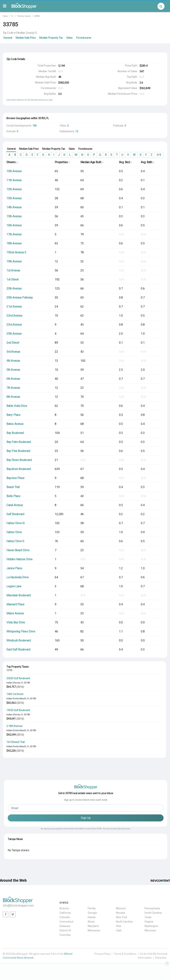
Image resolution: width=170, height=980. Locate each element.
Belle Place (13, 496)
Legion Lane (14, 586)
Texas (148, 917)
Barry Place (13, 415)
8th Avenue (13, 397)
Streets (12, 162)
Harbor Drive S (15, 541)
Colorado (65, 917)
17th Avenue (14, 234)
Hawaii (92, 917)
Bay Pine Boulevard (18, 451)
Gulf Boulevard (15, 514)
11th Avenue (14, 180)
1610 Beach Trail (16, 742)
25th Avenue (14, 334)
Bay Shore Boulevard (19, 460)
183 (35, 126)
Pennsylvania (152, 908)
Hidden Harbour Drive (19, 559)
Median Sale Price (26, 38)
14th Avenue (14, 207)
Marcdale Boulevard (19, 595)
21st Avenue (14, 307)
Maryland (93, 926)
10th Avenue (14, 171)
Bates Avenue (15, 424)
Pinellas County (24, 16)
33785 (27, 683)
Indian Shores (13, 683)
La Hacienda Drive (17, 577)
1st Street (12, 279)
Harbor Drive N (15, 523)
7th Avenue (13, 388)
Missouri (121, 908)
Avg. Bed (125, 162)
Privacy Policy (102, 954)
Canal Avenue (15, 505)
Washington (151, 926)
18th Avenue (14, 243)
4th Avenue (13, 361)
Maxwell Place (15, 604)
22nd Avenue (14, 316)
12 (77, 131)
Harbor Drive (14, 532)
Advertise (161, 958)
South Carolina (153, 913)
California (65, 913)
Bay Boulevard (15, 433)
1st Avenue (13, 270)
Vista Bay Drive (16, 622)
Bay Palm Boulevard (19, 442)
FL (12, 16)
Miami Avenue (15, 613)
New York (122, 917)
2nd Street (13, 343)
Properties (62, 162)
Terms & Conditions (125, 954)
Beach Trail (13, 487)
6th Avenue (13, 379)
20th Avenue (14, 289)
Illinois (91, 922)
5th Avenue (13, 370)
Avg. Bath (148, 162)
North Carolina (124, 922)
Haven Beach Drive (18, 550)
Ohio (119, 926)
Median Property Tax (51, 38)
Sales (69, 38)
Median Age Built (92, 162)
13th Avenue (14, 198)
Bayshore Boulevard (19, 469)
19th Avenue (14, 261)
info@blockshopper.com (18, 906)
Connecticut (66, 922)
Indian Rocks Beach (16, 698)
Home (5, 16)
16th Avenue (14, 225)
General (8, 38)
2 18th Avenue (14, 726)
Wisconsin (150, 930)
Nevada (120, 913)
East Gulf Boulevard (18, 649)
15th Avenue (14, 216)
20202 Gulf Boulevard (18, 678)
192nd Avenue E (16, 252)
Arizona (64, 908)
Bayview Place (15, 478)
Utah (119, 930)
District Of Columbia (65, 933)
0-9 (159, 155)
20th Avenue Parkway (20, 298)
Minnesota (94, 930)
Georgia (92, 913)
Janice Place (14, 568)
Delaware (65, 926)
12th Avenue (14, 189)
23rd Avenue (14, 325)
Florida (92, 908)
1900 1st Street (15, 694)
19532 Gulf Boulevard (18, 710)
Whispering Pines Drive (21, 631)
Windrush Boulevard (19, 640)
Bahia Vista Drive (17, 406)
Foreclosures (84, 38)
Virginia (149, 922)
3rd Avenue (13, 352)
